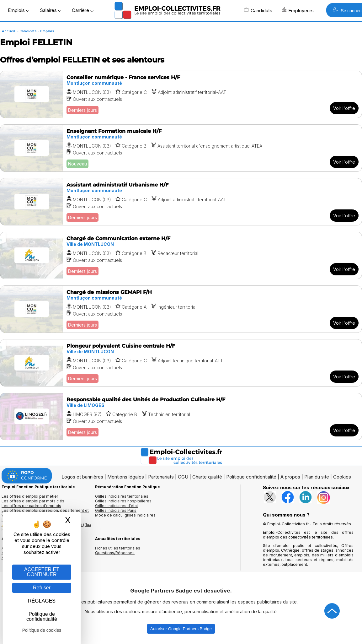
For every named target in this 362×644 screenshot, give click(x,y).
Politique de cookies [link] (42, 630)
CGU (183, 477)
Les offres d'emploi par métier (30, 496)
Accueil (8, 31)
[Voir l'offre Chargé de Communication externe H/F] (181, 255)
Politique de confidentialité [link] (42, 617)
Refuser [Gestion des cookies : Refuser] (42, 588)
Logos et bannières (82, 477)
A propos (290, 477)
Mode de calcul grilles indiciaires (125, 515)
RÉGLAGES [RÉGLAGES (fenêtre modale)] (42, 601)
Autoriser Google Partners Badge (181, 629)
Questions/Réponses (115, 553)
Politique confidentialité (251, 477)
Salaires (51, 10)
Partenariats (161, 477)
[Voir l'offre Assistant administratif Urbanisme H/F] (181, 202)
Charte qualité (207, 477)
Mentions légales (126, 477)
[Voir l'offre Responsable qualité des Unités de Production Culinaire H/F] (181, 417)
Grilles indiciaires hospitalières (123, 501)
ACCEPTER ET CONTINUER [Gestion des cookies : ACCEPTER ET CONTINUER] (42, 572)
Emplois (19, 10)
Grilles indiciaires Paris (116, 510)
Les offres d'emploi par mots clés (33, 501)
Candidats (258, 10)
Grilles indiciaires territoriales (122, 496)
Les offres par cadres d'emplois (31, 506)
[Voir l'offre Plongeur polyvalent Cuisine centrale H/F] (181, 363)
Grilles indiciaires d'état (117, 506)
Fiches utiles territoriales (118, 548)
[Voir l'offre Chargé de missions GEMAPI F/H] (181, 309)
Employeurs (298, 10)
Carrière (83, 10)
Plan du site (317, 477)
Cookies (342, 477)
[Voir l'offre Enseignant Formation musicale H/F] (181, 148)
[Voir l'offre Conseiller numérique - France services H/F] (181, 94)
